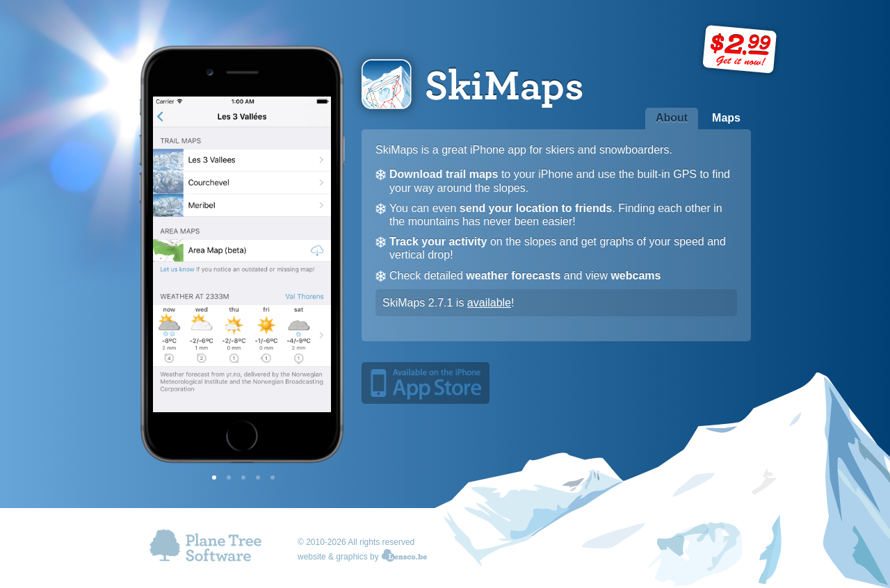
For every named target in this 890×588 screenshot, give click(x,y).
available (489, 303)
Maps (726, 118)
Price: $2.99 (740, 50)
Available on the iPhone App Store (426, 383)
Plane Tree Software (206, 548)
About (672, 118)
